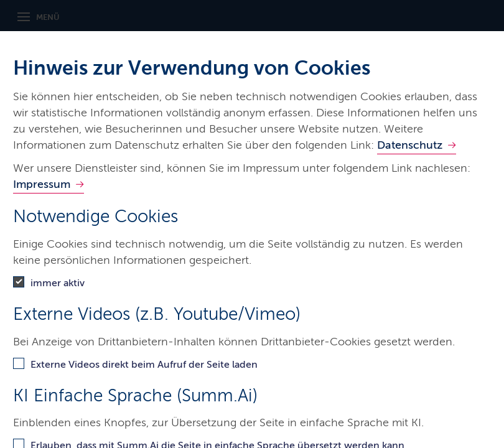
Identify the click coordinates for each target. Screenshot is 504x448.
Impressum (42, 184)
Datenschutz (410, 145)
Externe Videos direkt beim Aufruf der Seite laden (144, 364)
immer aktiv (58, 283)
